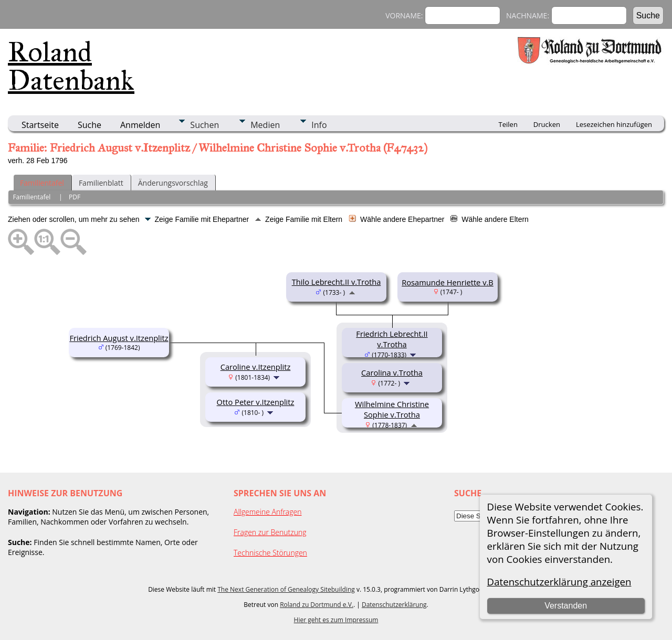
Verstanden (566, 606)
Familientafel (42, 183)
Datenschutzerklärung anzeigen (559, 582)
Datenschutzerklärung (394, 605)
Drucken (547, 124)
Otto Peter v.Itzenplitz (256, 402)
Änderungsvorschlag (173, 183)
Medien (265, 125)
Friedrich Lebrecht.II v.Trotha (392, 339)
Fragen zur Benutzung (270, 532)
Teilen (508, 124)
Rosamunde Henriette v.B (448, 282)
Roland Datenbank (71, 66)
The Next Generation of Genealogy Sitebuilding (286, 589)
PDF (75, 197)
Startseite (40, 125)
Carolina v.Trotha (392, 372)
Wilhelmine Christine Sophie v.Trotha (392, 409)
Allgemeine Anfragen (268, 512)
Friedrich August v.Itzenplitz (119, 338)
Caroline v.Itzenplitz (256, 367)
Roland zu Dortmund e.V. (317, 605)
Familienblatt (101, 183)
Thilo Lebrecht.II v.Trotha (337, 282)
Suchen (204, 125)
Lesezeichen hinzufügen (614, 124)
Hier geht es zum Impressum (336, 620)
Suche (90, 125)
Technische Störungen (270, 553)
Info (319, 125)
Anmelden (140, 125)
